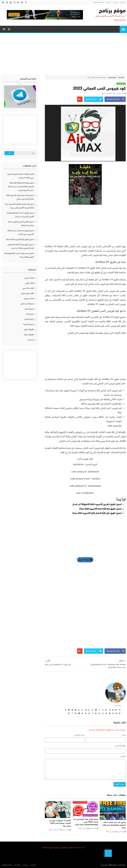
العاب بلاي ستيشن (27, 293)
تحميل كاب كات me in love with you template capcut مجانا (114, 825)
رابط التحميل (85, 560)
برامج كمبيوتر (29, 319)
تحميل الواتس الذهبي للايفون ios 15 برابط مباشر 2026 (21, 224)
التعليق (123, 756)
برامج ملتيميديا (29, 324)
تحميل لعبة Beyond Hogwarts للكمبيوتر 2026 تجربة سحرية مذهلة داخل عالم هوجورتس (21, 187)
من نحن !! (116, 2)
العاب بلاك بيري (28, 288)
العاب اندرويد (29, 278)
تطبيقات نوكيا (29, 335)
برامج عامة (30, 314)
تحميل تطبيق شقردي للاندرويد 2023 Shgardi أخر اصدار (97, 504)
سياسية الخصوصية (99, 2)
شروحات (31, 340)
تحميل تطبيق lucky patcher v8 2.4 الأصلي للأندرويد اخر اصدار (20, 215)
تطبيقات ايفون (29, 329)
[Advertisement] (63, 55)
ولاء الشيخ (120, 94)
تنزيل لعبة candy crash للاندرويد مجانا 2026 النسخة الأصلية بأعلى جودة (19, 206)
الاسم (123, 735)
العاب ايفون (30, 283)
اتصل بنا (108, 2)
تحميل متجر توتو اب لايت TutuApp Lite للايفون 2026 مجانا (19, 255)
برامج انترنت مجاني (27, 304)
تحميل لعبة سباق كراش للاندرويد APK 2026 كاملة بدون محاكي (20, 197)
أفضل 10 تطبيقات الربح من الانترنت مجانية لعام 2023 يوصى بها (60, 823)
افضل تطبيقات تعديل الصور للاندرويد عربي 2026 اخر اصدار (21, 176)
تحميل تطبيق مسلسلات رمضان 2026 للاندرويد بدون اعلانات (21, 232)
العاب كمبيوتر (29, 299)
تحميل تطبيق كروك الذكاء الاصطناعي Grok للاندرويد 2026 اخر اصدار (21, 246)
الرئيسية (123, 2)
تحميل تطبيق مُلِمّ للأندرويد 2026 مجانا (20, 239)
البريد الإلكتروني (79, 735)
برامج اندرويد (112, 77)
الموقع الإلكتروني (120, 746)
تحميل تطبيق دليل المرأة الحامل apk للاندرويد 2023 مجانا (97, 513)
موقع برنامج (112, 11)
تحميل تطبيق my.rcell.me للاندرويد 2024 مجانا (100, 509)
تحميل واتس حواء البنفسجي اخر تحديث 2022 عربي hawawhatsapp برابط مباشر (86, 822)
